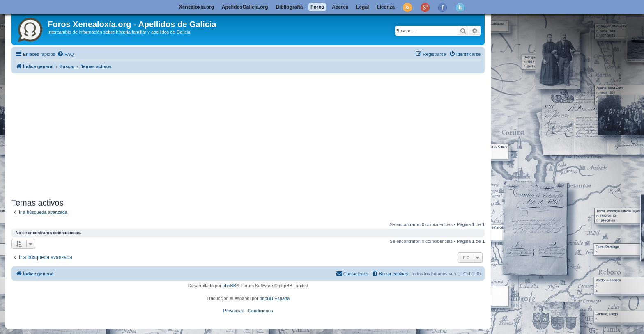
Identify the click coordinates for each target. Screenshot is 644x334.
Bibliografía (289, 7)
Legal (362, 7)
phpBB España (275, 298)
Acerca (340, 7)
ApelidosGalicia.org (245, 7)
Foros (317, 7)
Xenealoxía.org (197, 7)
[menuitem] (65, 54)
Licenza (386, 7)
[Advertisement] (258, 134)
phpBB (229, 286)
